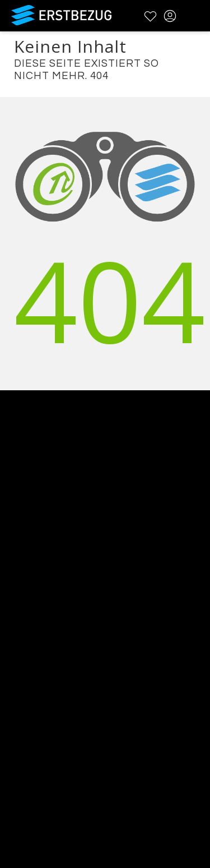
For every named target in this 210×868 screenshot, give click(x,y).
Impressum (25, 706)
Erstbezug (62, 15)
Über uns (20, 547)
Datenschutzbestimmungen (61, 692)
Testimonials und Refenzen (60, 591)
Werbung (21, 576)
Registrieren (27, 778)
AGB (10, 677)
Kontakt (17, 562)
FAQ (9, 662)
